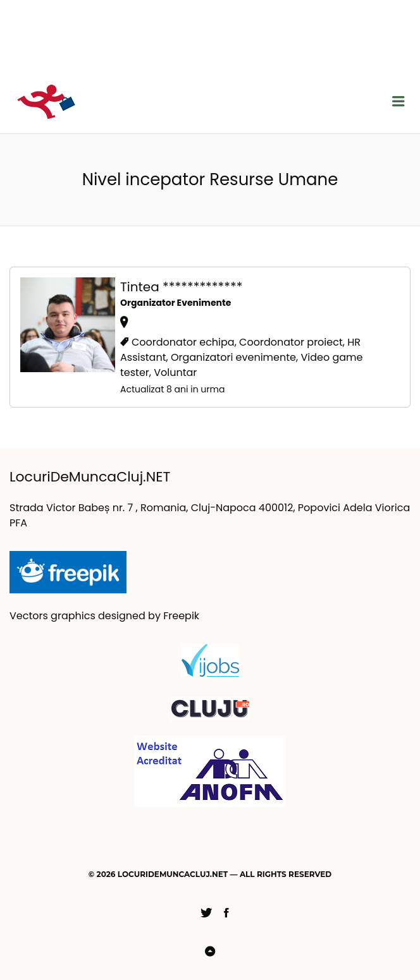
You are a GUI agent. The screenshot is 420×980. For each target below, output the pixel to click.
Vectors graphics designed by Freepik (104, 616)
